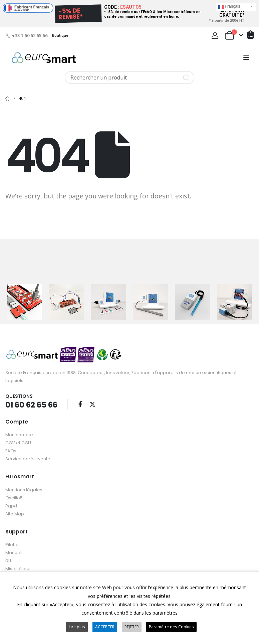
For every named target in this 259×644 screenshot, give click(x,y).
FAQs (11, 451)
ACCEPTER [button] (105, 627)
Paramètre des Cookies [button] (171, 627)
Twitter (92, 404)
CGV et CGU (18, 443)
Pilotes (13, 544)
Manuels (15, 552)
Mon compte (19, 435)
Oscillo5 (14, 498)
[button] (246, 57)
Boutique (60, 35)
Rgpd (11, 506)
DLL (9, 560)
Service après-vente (28, 459)
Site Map (15, 514)
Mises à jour (18, 568)
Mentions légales (24, 490)
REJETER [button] (132, 627)
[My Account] (215, 35)
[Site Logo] (44, 58)
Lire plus (77, 627)
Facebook (80, 404)
